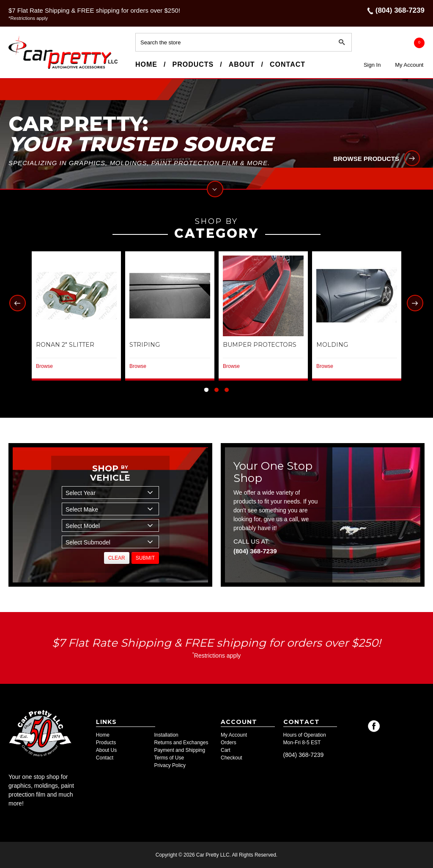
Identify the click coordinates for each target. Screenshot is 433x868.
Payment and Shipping (180, 750)
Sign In (372, 65)
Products (193, 64)
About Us (106, 750)
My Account (409, 65)
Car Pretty (24, 68)
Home (146, 64)
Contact (288, 64)
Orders (229, 743)
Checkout (232, 758)
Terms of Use (169, 758)
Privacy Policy (170, 765)
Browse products (366, 159)
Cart (226, 750)
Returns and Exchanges (181, 743)
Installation (166, 735)
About (242, 64)
